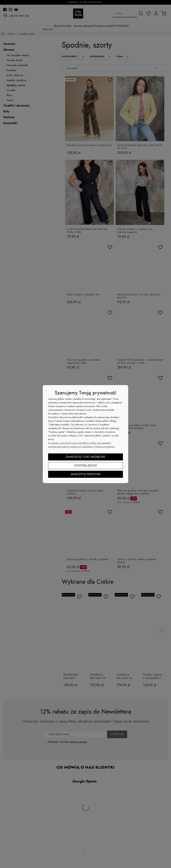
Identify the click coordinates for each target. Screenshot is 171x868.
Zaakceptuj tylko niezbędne (85, 457)
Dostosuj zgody (86, 466)
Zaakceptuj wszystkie (86, 474)
